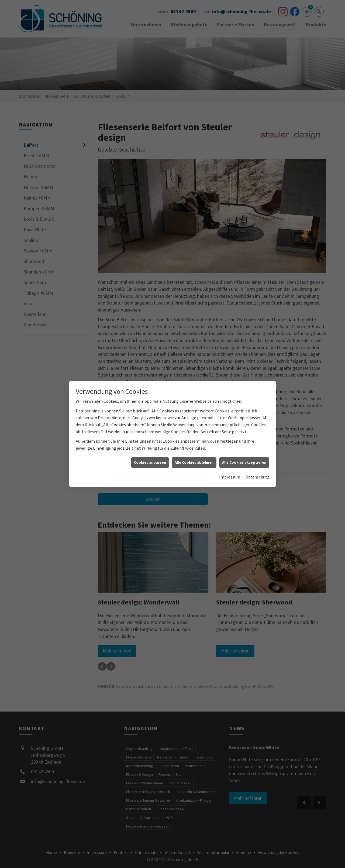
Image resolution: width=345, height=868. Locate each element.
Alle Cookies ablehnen (194, 462)
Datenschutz (257, 477)
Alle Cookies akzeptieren (244, 462)
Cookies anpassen (150, 462)
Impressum (230, 477)
